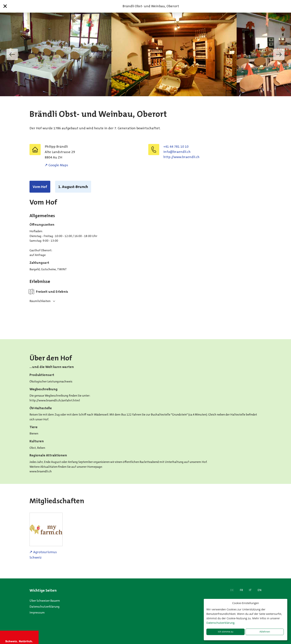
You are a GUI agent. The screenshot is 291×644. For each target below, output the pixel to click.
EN (260, 590)
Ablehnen (265, 632)
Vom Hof (40, 187)
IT (250, 590)
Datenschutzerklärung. (221, 623)
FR (241, 590)
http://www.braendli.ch (181, 157)
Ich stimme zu (226, 632)
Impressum (37, 613)
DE (232, 590)
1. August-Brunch (73, 187)
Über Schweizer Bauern (45, 601)
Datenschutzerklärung (45, 607)
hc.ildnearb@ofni (177, 152)
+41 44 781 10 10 (176, 147)
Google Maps (58, 165)
